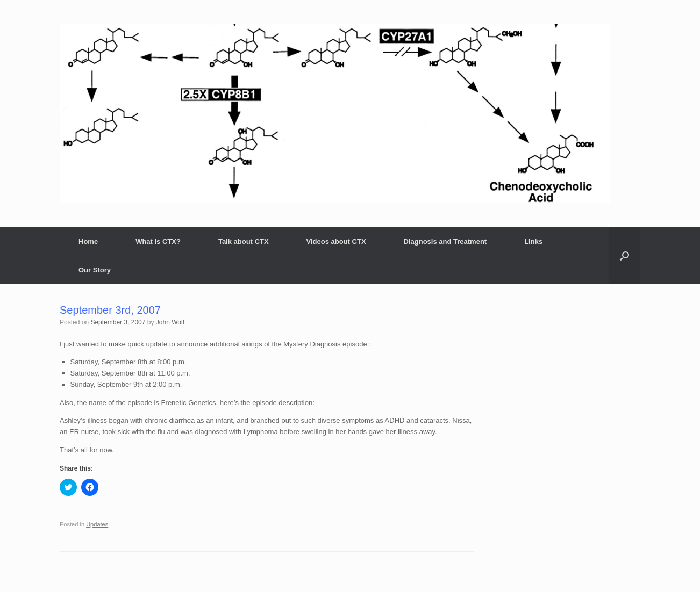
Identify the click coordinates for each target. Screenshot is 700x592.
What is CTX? (158, 241)
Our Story (95, 270)
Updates (97, 524)
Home (88, 241)
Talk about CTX (244, 241)
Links (533, 241)
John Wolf (170, 322)
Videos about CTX (336, 241)
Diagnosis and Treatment (445, 241)
